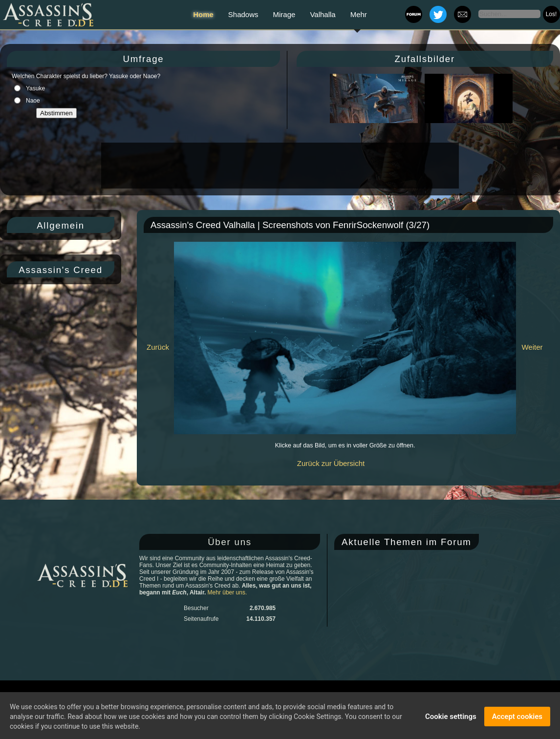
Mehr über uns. (227, 592)
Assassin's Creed (61, 270)
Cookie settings (451, 719)
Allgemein (61, 225)
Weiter (532, 347)
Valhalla (323, 14)
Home (203, 14)
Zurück (158, 347)
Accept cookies (517, 719)
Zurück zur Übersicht (331, 463)
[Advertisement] (279, 166)
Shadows (243, 14)
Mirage (284, 14)
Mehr (359, 14)
